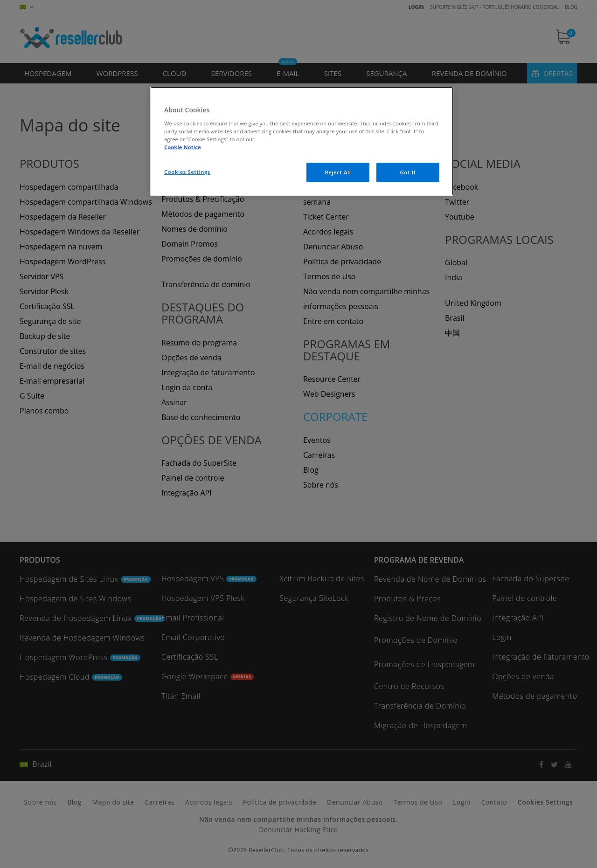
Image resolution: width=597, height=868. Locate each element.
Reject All (338, 172)
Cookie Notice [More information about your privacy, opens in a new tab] (183, 147)
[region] (302, 141)
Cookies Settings (187, 172)
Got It (408, 172)
